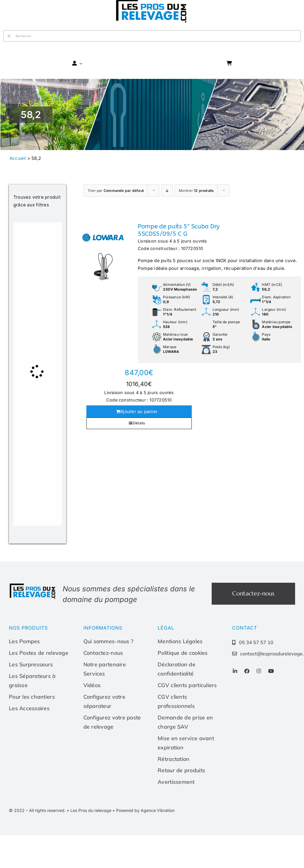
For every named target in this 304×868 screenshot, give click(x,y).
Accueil (18, 158)
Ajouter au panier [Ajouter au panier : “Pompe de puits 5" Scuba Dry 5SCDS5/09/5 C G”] (139, 411)
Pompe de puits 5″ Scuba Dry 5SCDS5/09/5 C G (179, 230)
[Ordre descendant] (167, 191)
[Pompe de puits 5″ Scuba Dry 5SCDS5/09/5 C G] (103, 252)
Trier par (116, 191)
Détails (139, 423)
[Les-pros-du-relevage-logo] (33, 585)
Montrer (196, 191)
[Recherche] (152, 36)
